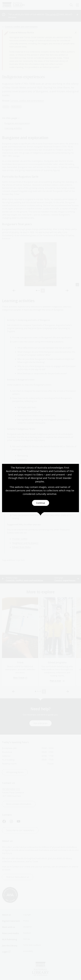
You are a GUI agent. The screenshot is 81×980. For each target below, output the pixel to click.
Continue (41, 503)
